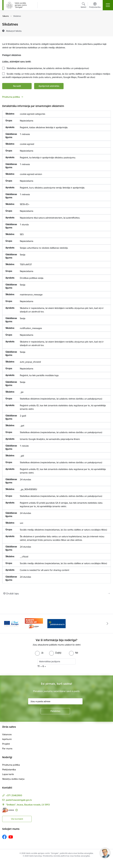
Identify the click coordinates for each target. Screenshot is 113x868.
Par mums (7, 749)
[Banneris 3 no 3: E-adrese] (34, 623)
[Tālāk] (107, 624)
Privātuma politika (11, 97)
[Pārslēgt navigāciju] (108, 5)
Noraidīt (17, 86)
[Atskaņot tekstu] (14, 31)
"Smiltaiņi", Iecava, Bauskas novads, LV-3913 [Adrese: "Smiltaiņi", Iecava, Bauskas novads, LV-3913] (28, 805)
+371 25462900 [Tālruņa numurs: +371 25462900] (14, 795)
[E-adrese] (8, 810)
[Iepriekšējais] (6, 624)
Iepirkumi (7, 739)
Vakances (7, 734)
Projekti (6, 744)
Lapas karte (8, 774)
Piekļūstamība (9, 770)
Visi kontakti (17, 819)
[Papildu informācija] (17, 810)
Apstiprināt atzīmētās (49, 86)
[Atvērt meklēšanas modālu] (83, 6)
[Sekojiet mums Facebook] (4, 837)
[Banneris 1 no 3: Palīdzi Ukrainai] (56, 623)
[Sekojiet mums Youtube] (11, 837)
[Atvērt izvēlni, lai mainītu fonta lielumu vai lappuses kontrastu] (95, 6)
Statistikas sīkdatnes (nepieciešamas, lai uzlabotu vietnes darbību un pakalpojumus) (47, 68)
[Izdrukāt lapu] (56, 594)
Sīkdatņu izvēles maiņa (13, 779)
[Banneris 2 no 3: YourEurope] (11, 623)
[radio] (39, 653)
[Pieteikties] (55, 711)
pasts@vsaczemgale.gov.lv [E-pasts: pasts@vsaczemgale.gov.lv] (19, 800)
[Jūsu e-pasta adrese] (55, 701)
